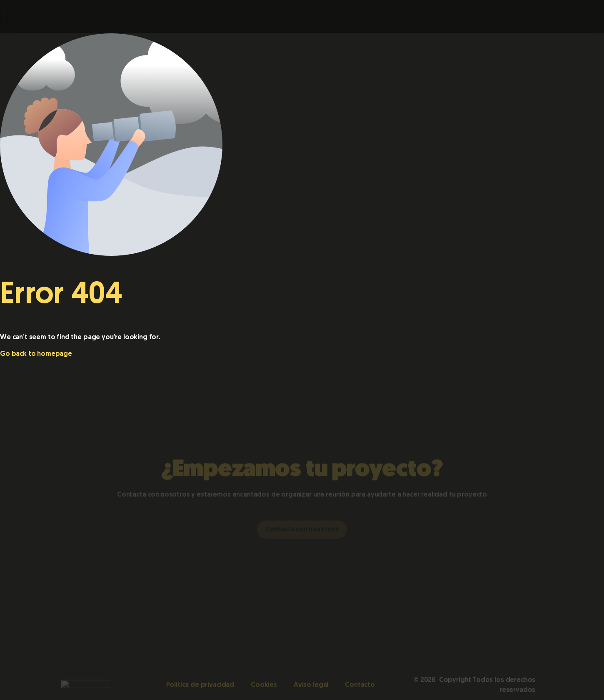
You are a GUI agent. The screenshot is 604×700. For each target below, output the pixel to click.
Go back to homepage (36, 354)
